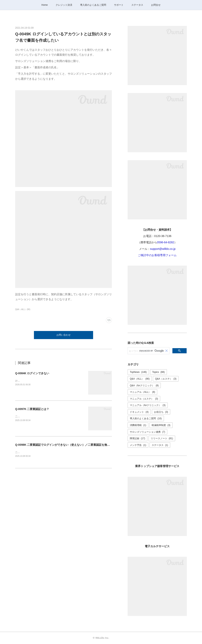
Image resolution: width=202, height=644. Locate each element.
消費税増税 (138, 425)
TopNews (138, 372)
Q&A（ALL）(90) (23, 309)
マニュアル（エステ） (144, 399)
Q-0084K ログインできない (32, 373)
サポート (119, 5)
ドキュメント (139, 412)
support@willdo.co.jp (163, 249)
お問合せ (156, 5)
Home (45, 5)
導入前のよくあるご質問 (93, 5)
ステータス (137, 5)
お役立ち (161, 412)
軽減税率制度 (161, 425)
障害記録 (137, 438)
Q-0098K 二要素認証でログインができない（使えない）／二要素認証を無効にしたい (68, 445)
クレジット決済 (64, 5)
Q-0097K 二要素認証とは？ (32, 409)
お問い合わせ (64, 335)
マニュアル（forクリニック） (148, 405)
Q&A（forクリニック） (144, 385)
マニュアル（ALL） (142, 392)
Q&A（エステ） (166, 379)
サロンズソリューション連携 (147, 432)
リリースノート (162, 438)
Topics (159, 372)
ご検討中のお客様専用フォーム (157, 255)
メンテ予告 (138, 445)
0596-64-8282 (166, 242)
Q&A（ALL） (140, 379)
